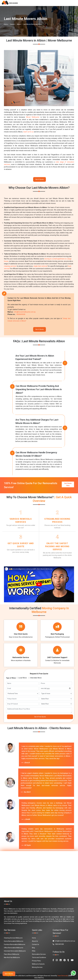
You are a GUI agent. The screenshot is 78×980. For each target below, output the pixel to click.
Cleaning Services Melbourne (13, 938)
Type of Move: (11, 678)
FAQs (34, 951)
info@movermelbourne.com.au (25, 312)
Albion (19, 24)
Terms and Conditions (39, 958)
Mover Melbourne (33, 117)
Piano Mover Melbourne (12, 955)
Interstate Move (36, 678)
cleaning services (10, 266)
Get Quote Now (68, 484)
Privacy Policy (36, 961)
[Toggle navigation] (74, 3)
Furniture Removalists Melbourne (15, 945)
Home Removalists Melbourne (14, 941)
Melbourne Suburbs (38, 964)
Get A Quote (40, 179)
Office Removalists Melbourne (14, 948)
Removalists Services (39, 955)
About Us (35, 941)
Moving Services (37, 968)
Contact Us (35, 945)
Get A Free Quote (40, 717)
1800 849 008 (58, 945)
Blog (33, 948)
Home (6, 24)
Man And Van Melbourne (12, 958)
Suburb (12, 24)
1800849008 (21, 314)
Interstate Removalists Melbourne (15, 951)
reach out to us (28, 132)
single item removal (40, 266)
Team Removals (63, 976)
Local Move (23, 678)
